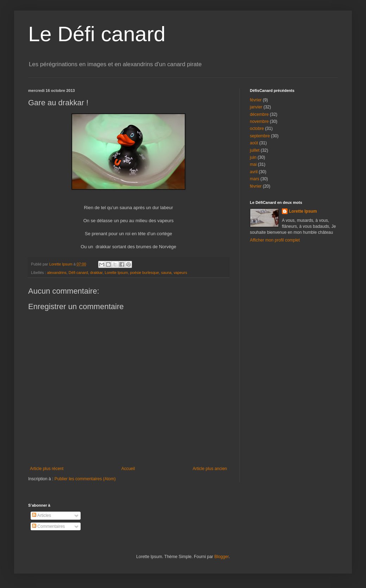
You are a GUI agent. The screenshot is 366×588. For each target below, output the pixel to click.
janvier (256, 107)
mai (253, 164)
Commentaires (48, 526)
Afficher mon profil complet (275, 240)
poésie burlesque (144, 273)
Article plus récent (47, 469)
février (256, 100)
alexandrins (57, 273)
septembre (260, 136)
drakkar (96, 273)
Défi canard (78, 273)
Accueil (128, 469)
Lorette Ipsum (116, 273)
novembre (259, 121)
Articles (42, 515)
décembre (259, 114)
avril (254, 172)
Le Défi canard (97, 34)
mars (255, 179)
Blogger (222, 557)
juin (253, 157)
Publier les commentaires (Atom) (85, 479)
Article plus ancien (210, 469)
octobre (257, 129)
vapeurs (180, 273)
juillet (255, 150)
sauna (166, 273)
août (254, 143)
